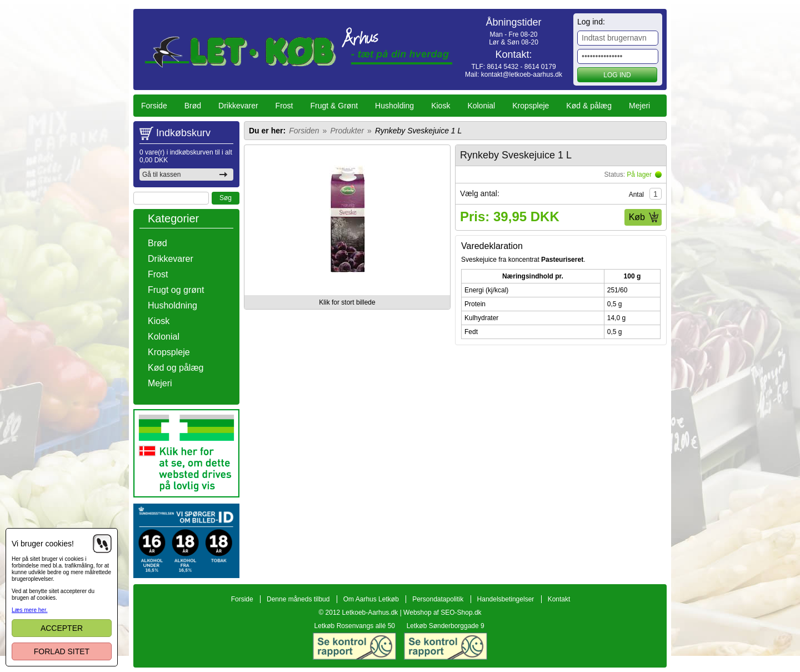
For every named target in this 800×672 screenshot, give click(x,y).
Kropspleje (531, 106)
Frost (284, 106)
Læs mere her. (29, 610)
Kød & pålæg (589, 106)
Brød (193, 106)
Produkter (347, 131)
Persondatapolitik (438, 599)
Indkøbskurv (183, 133)
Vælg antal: (480, 193)
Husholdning (172, 305)
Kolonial (481, 106)
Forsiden (304, 131)
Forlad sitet (62, 651)
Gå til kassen (161, 175)
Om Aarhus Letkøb (371, 599)
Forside (154, 106)
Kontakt (559, 599)
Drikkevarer (238, 106)
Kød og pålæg (176, 368)
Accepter (62, 628)
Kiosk (441, 106)
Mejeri (639, 106)
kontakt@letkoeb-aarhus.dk (522, 74)
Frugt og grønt (176, 290)
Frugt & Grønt (334, 106)
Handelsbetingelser (506, 599)
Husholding (394, 106)
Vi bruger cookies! (43, 544)
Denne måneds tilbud (298, 599)
